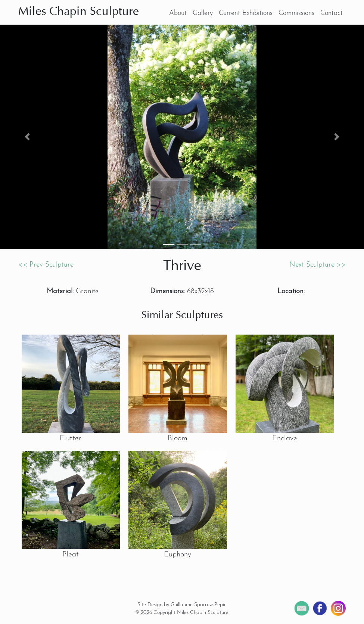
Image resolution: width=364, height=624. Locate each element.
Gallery (203, 13)
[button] (27, 137)
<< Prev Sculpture (46, 265)
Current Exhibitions (246, 13)
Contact (332, 13)
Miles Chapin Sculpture (79, 12)
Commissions (296, 13)
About (178, 13)
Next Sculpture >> (318, 265)
